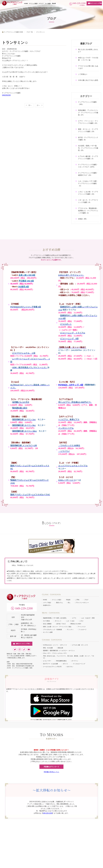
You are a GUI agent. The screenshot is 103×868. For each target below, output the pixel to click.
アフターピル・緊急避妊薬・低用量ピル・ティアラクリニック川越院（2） (88, 211)
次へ (38, 105)
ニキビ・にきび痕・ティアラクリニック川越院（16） (88, 193)
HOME (26, 4)
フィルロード (82, 630)
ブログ (86, 600)
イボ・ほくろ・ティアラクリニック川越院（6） (88, 201)
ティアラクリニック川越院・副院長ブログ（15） (88, 174)
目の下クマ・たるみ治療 (50, 664)
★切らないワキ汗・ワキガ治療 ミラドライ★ (88, 59)
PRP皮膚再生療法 (61, 661)
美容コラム (59, 603)
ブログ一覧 (30, 32)
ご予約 (77, 600)
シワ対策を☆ (83, 74)
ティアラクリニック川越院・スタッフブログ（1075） (88, 166)
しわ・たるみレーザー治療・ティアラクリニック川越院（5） (88, 183)
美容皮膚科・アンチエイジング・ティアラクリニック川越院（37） (88, 113)
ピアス (74, 618)
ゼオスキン (70, 667)
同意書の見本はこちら (51, 772)
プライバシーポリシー (82, 603)
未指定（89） (83, 219)
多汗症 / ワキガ (61, 624)
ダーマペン (75, 661)
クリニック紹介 (33, 4)
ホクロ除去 (46, 621)
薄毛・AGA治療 (48, 648)
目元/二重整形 (47, 624)
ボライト (65, 664)
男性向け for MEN (76, 624)
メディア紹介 (47, 603)
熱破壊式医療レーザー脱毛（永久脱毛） (55, 618)
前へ (30, 105)
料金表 (54, 4)
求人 (69, 603)
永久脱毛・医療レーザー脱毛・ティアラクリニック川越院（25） (88, 148)
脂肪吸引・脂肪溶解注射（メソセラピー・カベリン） (59, 651)
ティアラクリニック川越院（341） (87, 103)
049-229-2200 (24, 608)
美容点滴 (60, 648)
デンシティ (70, 630)
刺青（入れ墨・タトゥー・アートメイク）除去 (58, 627)
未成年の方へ (47, 605)
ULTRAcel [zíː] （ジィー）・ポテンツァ (55, 645)
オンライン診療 (48, 632)
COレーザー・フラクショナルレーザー (55, 653)
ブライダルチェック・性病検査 (53, 630)
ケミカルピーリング (79, 664)
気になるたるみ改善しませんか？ (88, 51)
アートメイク (82, 627)
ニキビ (81, 621)
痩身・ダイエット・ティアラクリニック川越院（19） (88, 130)
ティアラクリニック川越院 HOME (13, 32)
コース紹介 (48, 4)
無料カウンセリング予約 (95, 3)
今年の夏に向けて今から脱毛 (88, 80)
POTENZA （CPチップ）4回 (71, 385)
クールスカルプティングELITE (52, 667)
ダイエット (58, 621)
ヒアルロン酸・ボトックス (80, 645)
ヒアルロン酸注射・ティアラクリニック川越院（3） (88, 157)
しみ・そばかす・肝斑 (88, 618)
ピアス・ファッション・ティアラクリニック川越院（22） (88, 122)
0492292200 (6, 95)
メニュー (41, 4)
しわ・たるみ (70, 621)
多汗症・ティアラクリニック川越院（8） (88, 139)
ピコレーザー (47, 661)
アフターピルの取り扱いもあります (88, 67)
